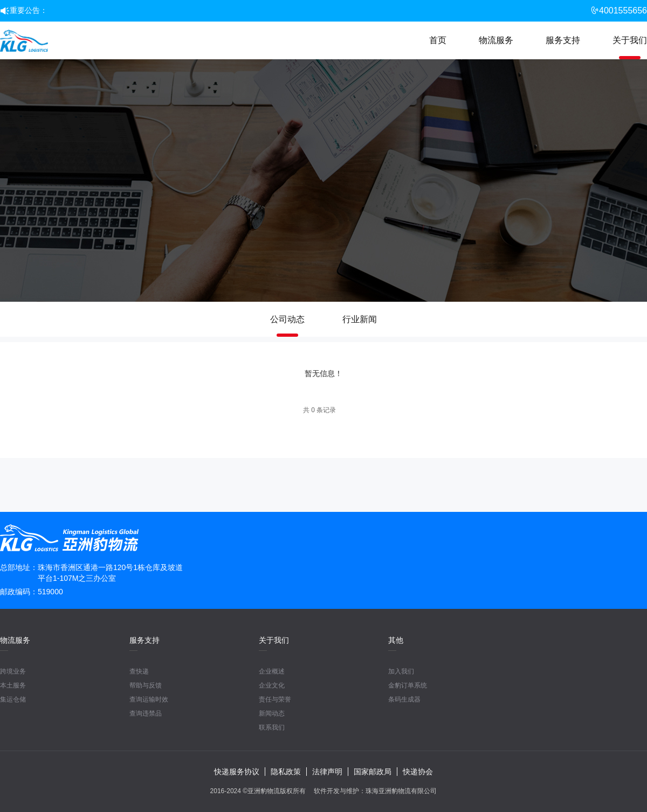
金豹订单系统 (408, 685)
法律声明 (327, 772)
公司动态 (287, 319)
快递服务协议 (237, 772)
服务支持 (563, 40)
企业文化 (272, 685)
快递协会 (418, 772)
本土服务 (13, 685)
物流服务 (496, 40)
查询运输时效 (149, 699)
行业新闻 (360, 319)
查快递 (139, 671)
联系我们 (272, 727)
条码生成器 (404, 699)
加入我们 (401, 671)
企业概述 (272, 671)
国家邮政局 (373, 772)
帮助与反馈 (146, 685)
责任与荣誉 (275, 699)
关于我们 (630, 40)
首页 (438, 40)
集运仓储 (13, 699)
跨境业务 (13, 671)
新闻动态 (272, 713)
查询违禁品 (146, 713)
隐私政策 (286, 772)
